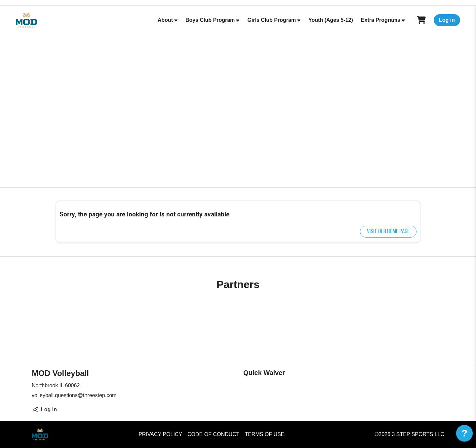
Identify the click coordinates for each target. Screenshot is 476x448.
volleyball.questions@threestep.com (74, 395)
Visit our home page (388, 232)
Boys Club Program (210, 20)
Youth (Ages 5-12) (331, 20)
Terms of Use (264, 434)
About (165, 20)
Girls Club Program (272, 20)
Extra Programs (381, 20)
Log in (447, 20)
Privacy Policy (160, 434)
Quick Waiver (264, 373)
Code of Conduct (213, 434)
